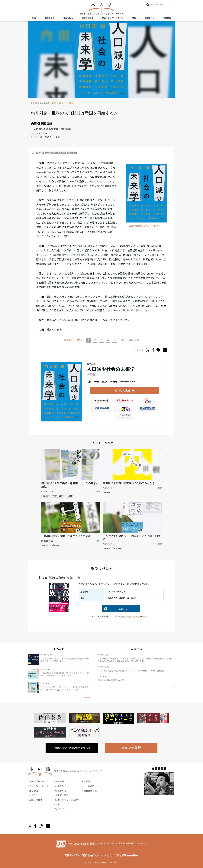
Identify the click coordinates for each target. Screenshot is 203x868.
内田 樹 (36, 123)
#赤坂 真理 (117, 548)
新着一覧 (60, 781)
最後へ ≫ (134, 340)
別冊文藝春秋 (90, 790)
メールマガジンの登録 (130, 616)
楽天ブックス (125, 401)
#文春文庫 (42, 133)
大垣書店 (125, 416)
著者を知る (50, 18)
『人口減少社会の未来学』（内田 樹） (143, 226)
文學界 (87, 781)
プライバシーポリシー (40, 786)
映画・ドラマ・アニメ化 (113, 18)
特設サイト (150, 18)
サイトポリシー (37, 781)
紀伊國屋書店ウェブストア (102, 409)
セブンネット (147, 401)
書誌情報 (167, 18)
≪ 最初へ (69, 340)
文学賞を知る (88, 18)
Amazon (102, 401)
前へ (80, 340)
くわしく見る (123, 390)
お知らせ (34, 795)
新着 (34, 18)
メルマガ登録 (131, 748)
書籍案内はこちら (72, 748)
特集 (134, 18)
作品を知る (68, 18)
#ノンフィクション (51, 137)
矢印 (87, 697)
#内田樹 (107, 492)
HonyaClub (147, 409)
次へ (123, 340)
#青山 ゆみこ (56, 545)
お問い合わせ (36, 800)
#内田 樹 (45, 496)
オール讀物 (89, 786)
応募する (115, 608)
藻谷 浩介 (47, 123)
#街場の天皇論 (57, 496)
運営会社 (34, 790)
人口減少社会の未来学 (56, 153)
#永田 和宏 (69, 496)
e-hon (125, 409)
